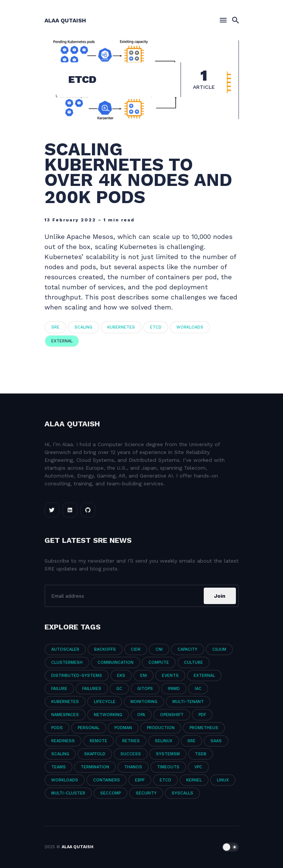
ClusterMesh (67, 662)
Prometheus (204, 728)
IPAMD (174, 689)
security (146, 793)
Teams (59, 767)
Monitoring (144, 702)
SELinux (164, 741)
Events (170, 676)
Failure (59, 689)
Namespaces (65, 715)
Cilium (219, 649)
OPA (141, 715)
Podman (123, 728)
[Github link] (88, 510)
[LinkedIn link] (70, 510)
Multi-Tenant (188, 702)
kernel (194, 780)
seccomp (110, 793)
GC (119, 689)
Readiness (63, 741)
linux (223, 780)
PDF (202, 715)
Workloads (190, 327)
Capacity (187, 649)
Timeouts (168, 767)
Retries (131, 741)
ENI (144, 676)
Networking (108, 715)
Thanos (133, 767)
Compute (159, 662)
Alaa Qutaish (65, 21)
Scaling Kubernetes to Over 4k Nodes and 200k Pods (138, 173)
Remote (99, 741)
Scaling (83, 327)
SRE (55, 327)
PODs (57, 728)
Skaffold (95, 754)
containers (107, 780)
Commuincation (116, 662)
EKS (121, 676)
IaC (198, 689)
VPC (198, 767)
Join (220, 596)
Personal (89, 728)
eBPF (140, 780)
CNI (159, 649)
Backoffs (105, 649)
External (62, 341)
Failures (92, 689)
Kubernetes (121, 327)
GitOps (145, 689)
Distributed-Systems (77, 676)
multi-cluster (68, 793)
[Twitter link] (52, 510)
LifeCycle (105, 702)
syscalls (182, 793)
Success (131, 754)
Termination (95, 767)
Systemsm (168, 754)
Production (161, 728)
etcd (156, 327)
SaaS (216, 741)
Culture (193, 662)
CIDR (136, 649)
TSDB (201, 754)
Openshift (172, 715)
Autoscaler (65, 649)
